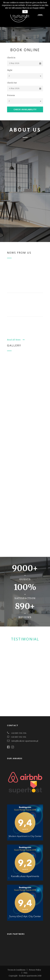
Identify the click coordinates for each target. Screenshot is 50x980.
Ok (25, 12)
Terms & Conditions (16, 970)
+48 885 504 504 (19, 733)
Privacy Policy (35, 970)
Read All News (16, 340)
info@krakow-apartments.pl (25, 741)
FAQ (25, 973)
